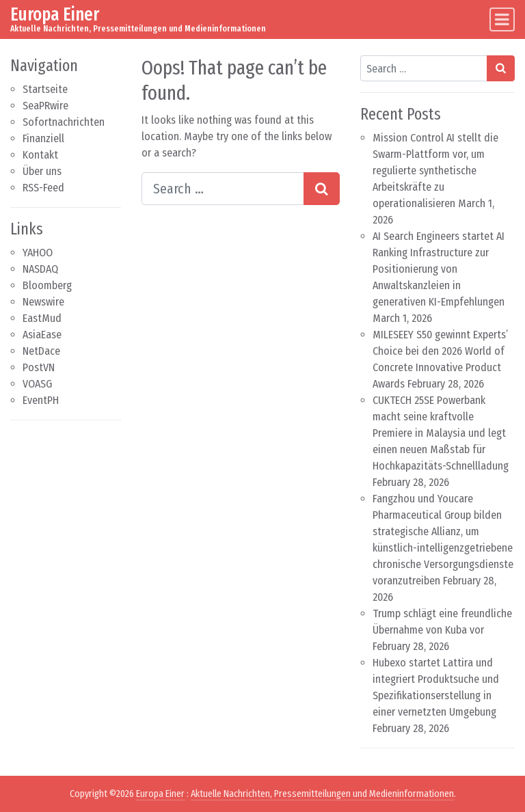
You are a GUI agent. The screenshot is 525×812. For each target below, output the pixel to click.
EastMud (42, 318)
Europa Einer (55, 14)
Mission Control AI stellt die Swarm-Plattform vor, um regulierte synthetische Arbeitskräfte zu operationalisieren (435, 171)
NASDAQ (40, 269)
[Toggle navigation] (502, 19)
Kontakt (40, 155)
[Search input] (223, 189)
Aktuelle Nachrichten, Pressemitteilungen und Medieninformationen (322, 794)
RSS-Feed (43, 188)
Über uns (42, 171)
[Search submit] (322, 189)
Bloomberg (47, 285)
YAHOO (38, 253)
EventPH (41, 400)
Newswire (43, 302)
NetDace (41, 351)
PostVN (39, 367)
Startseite (45, 89)
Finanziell (43, 138)
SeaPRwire (45, 106)
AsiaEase (42, 335)
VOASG (37, 384)
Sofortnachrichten (64, 122)
